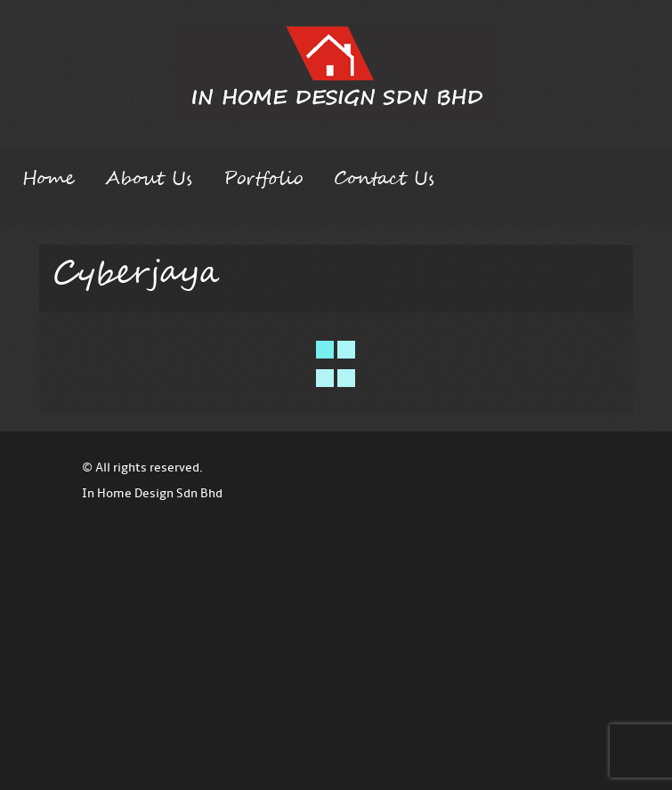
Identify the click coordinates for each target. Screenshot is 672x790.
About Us (149, 179)
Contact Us (384, 179)
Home (48, 179)
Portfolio (263, 179)
